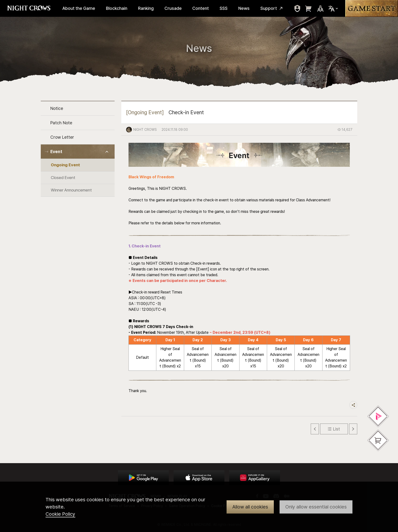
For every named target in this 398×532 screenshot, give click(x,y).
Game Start (372, 8)
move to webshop (309, 8)
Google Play (143, 478)
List (337, 429)
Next (353, 429)
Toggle (107, 152)
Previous (315, 429)
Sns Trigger (320, 8)
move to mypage (297, 8)
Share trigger (353, 405)
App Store (199, 478)
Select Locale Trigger (333, 9)
